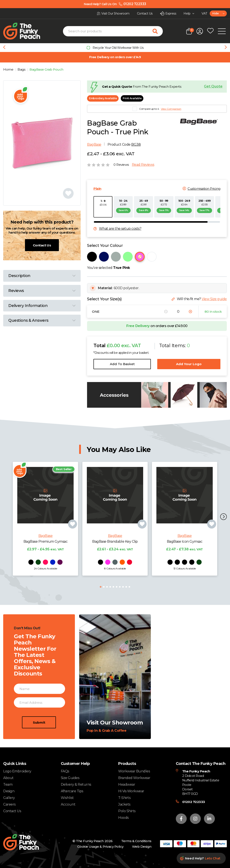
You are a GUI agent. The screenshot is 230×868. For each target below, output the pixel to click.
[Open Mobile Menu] (222, 31)
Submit (39, 727)
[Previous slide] (4, 48)
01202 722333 (194, 802)
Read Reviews (143, 165)
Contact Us (42, 245)
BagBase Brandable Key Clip (115, 546)
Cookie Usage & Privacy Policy (100, 847)
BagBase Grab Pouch (46, 69)
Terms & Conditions (136, 841)
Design (9, 791)
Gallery (9, 798)
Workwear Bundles (134, 771)
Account (68, 804)
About (8, 778)
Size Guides (70, 778)
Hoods (123, 818)
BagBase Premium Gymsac (45, 546)
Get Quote (213, 86)
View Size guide (214, 299)
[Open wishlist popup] (210, 31)
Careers (9, 804)
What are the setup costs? (120, 229)
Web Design (142, 847)
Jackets (124, 804)
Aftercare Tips (72, 791)
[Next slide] (226, 48)
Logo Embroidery (17, 771)
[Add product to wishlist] (73, 528)
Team (8, 784)
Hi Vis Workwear (131, 791)
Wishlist (67, 798)
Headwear (127, 784)
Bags (22, 69)
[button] (223, 517)
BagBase (94, 144)
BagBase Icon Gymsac (185, 546)
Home (9, 69)
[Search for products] (158, 31)
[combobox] (218, 13)
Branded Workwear (134, 778)
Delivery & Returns (76, 784)
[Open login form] (200, 31)
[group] (115, 48)
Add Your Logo (189, 364)
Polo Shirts (127, 811)
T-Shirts (124, 798)
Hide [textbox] (215, 13)
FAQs (65, 771)
